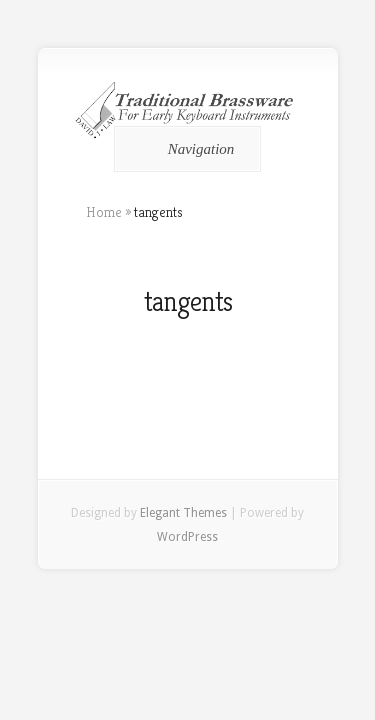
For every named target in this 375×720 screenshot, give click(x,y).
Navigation (184, 149)
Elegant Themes (183, 513)
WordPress (187, 537)
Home (104, 212)
